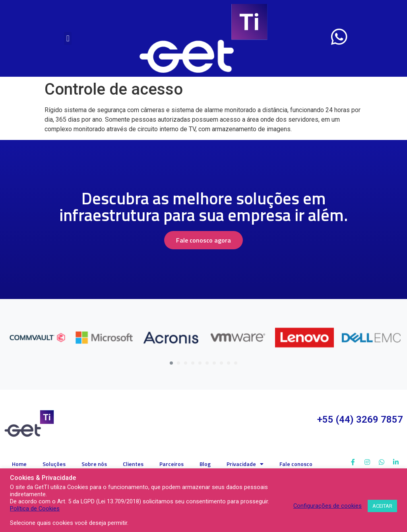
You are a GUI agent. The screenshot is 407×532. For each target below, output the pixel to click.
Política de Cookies (35, 509)
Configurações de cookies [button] (328, 506)
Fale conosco (296, 464)
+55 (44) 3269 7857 (360, 419)
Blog (205, 464)
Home (19, 464)
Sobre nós (94, 464)
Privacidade (245, 464)
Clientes (133, 464)
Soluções (54, 464)
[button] (68, 38)
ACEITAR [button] (382, 506)
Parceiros (172, 464)
